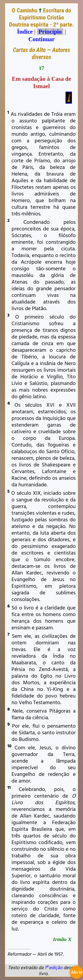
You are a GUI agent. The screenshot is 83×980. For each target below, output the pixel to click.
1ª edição (53, 967)
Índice (25, 32)
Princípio (50, 32)
